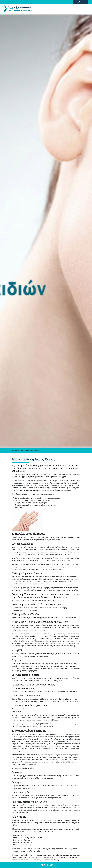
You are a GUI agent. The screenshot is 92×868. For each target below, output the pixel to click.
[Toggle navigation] (88, 9)
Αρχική (14, 450)
